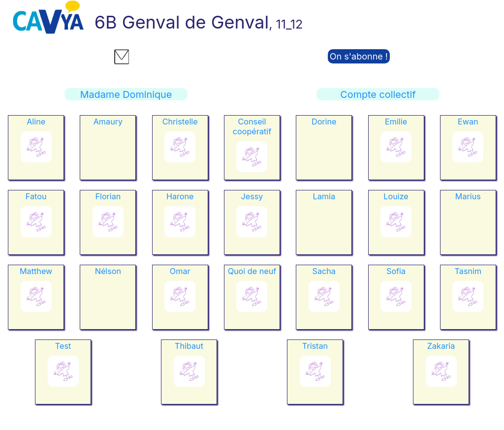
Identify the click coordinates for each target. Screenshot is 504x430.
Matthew (36, 271)
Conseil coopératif (252, 126)
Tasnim (468, 271)
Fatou (36, 196)
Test (63, 346)
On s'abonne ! (359, 56)
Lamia (324, 196)
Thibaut (189, 346)
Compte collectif (378, 94)
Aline (36, 122)
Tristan (315, 346)
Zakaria (441, 346)
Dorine (324, 122)
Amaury (108, 122)
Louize (396, 196)
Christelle (180, 122)
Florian (108, 196)
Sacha (324, 271)
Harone (180, 196)
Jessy (252, 196)
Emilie (396, 122)
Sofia (396, 271)
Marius (468, 196)
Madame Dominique (126, 94)
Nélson (108, 271)
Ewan (468, 122)
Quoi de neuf (252, 271)
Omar (180, 271)
